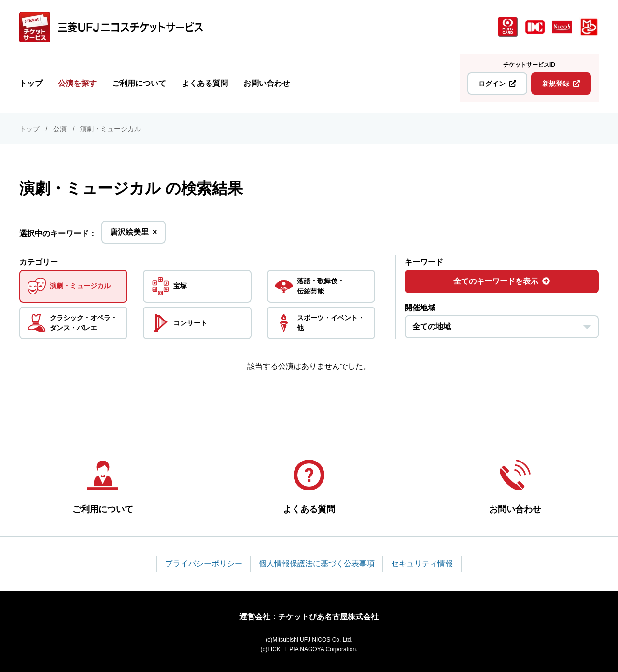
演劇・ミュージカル (111, 129)
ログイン (497, 84)
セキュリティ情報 (422, 562)
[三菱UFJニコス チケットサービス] (111, 27)
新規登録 (561, 84)
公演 (60, 129)
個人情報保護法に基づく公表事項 (317, 562)
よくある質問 (205, 83)
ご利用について (139, 83)
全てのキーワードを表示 (502, 281)
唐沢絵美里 (133, 235)
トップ (31, 83)
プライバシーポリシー (204, 562)
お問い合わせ (267, 83)
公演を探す (77, 83)
